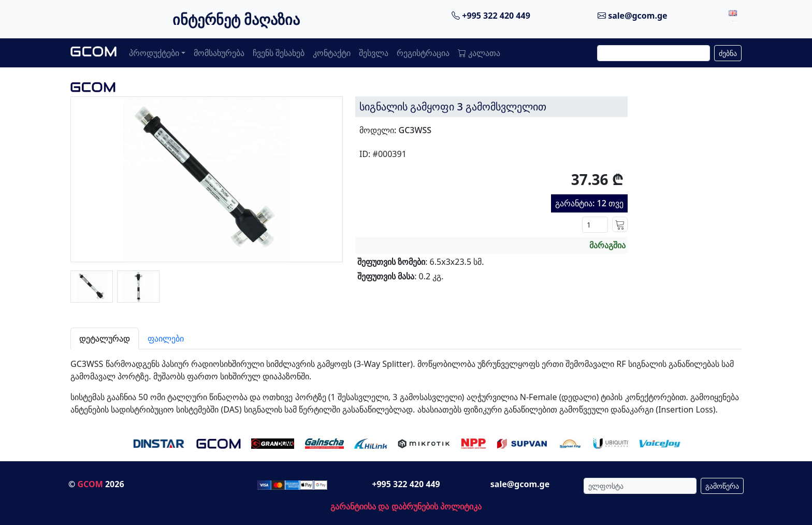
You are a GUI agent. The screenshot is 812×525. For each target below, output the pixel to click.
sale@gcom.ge (633, 16)
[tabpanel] (406, 382)
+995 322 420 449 (491, 16)
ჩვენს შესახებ (279, 53)
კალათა (479, 53)
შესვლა (374, 53)
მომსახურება (219, 53)
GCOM (90, 484)
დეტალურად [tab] (105, 338)
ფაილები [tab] (166, 338)
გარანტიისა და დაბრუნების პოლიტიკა (406, 506)
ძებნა (728, 53)
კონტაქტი (332, 53)
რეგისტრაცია (423, 53)
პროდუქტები (154, 53)
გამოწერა (722, 486)
